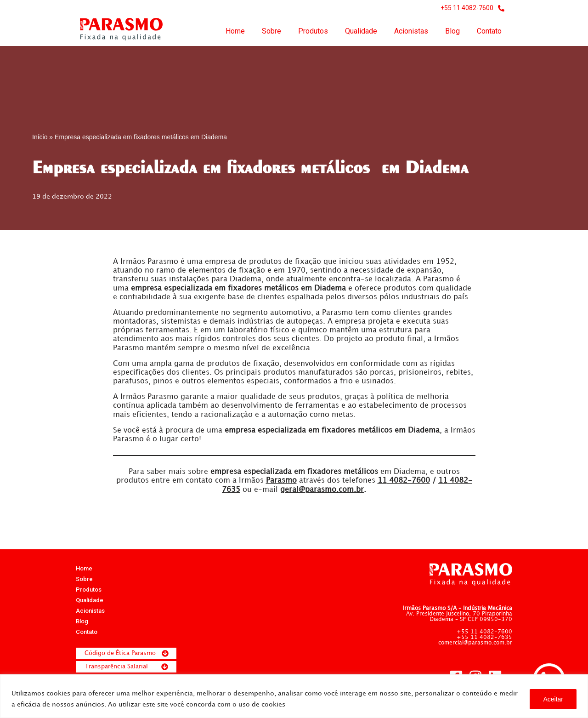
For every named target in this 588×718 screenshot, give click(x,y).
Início (40, 137)
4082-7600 (404, 481)
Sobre (271, 31)
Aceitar (553, 699)
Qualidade (361, 31)
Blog (452, 31)
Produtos (313, 31)
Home (235, 31)
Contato (489, 31)
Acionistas (411, 31)
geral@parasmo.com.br (322, 490)
